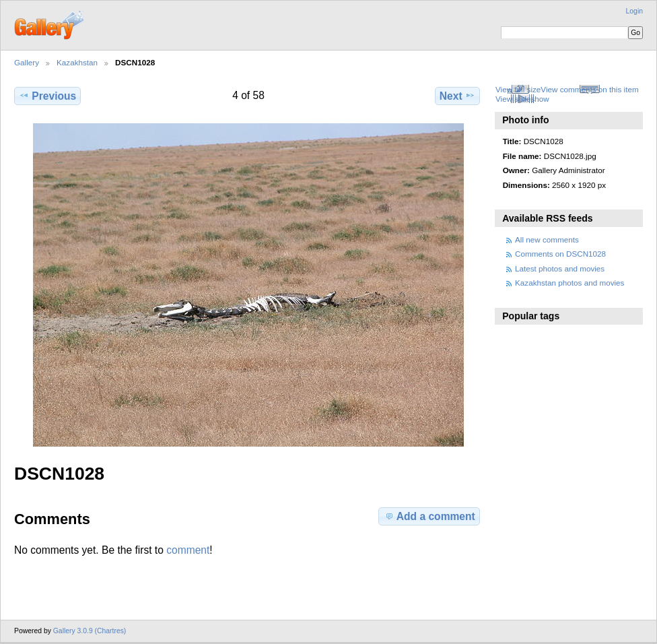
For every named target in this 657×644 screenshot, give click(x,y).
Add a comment (429, 516)
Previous (47, 96)
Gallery (27, 62)
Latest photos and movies (560, 268)
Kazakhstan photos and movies (569, 283)
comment (188, 550)
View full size (518, 89)
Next (457, 96)
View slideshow (522, 99)
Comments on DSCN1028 (560, 254)
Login (634, 11)
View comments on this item (589, 89)
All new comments (547, 239)
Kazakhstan (77, 62)
